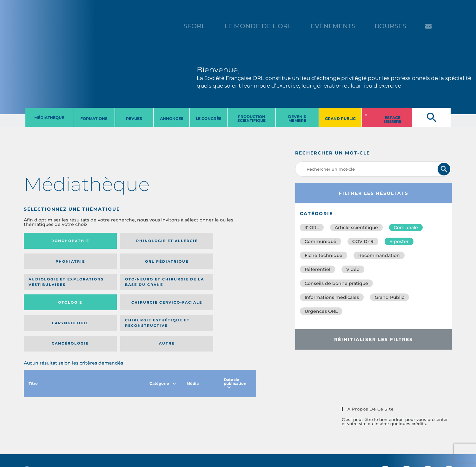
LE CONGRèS (209, 118)
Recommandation (379, 255)
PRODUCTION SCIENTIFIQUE (251, 118)
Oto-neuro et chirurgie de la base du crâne (108, 263)
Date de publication (235, 330)
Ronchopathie (51, 241)
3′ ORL (312, 227)
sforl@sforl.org (118, 428)
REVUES (134, 118)
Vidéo (353, 269)
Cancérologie (167, 288)
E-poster (399, 241)
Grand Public (390, 297)
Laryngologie (51, 288)
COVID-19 (363, 241)
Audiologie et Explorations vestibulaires (47, 263)
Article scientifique (356, 227)
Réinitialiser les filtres (374, 339)
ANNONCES (172, 118)
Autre (225, 288)
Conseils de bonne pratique (336, 283)
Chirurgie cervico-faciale (224, 263)
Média (196, 330)
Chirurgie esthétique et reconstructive (108, 288)
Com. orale (406, 227)
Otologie (167, 264)
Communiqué (321, 241)
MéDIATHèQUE (49, 118)
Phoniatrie (167, 241)
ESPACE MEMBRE (393, 119)
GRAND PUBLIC (340, 118)
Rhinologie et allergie (105, 241)
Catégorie (163, 330)
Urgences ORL (321, 311)
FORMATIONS (94, 118)
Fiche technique (324, 255)
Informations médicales (332, 297)
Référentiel (317, 269)
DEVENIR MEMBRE (297, 118)
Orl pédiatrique (225, 241)
